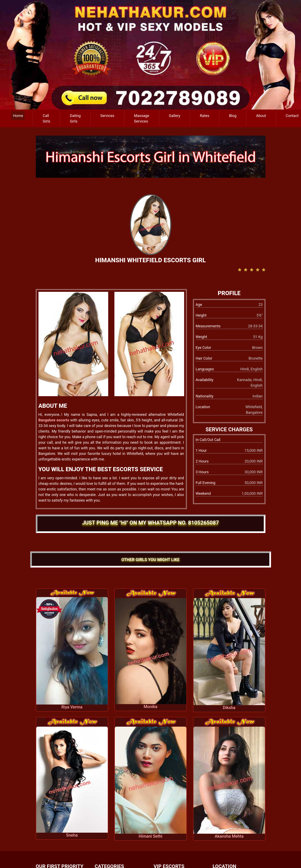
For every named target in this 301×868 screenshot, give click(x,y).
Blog (233, 116)
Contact (292, 116)
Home (18, 116)
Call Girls (46, 118)
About (261, 116)
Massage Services (142, 118)
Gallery (174, 116)
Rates (205, 116)
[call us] (150, 54)
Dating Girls (75, 118)
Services (107, 116)
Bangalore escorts (54, 420)
